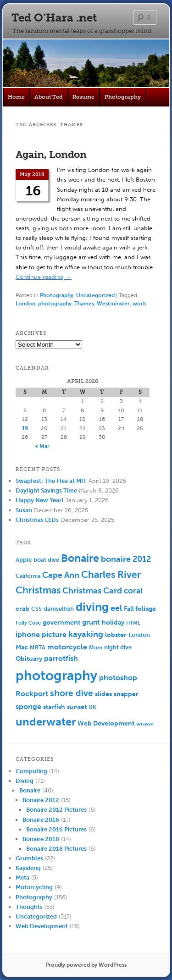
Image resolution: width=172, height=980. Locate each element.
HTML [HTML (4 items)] (133, 623)
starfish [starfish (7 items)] (54, 707)
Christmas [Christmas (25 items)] (38, 590)
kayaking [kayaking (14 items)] (86, 634)
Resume (83, 97)
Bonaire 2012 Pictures (56, 810)
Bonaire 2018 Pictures (56, 849)
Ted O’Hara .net (54, 18)
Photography (123, 97)
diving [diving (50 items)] (92, 607)
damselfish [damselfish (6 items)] (59, 609)
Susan (24, 510)
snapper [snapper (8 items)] (126, 694)
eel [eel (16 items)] (116, 608)
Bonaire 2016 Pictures (56, 829)
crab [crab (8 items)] (22, 609)
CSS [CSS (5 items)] (36, 609)
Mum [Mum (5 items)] (96, 648)
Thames (84, 304)
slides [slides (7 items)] (103, 694)
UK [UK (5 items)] (92, 707)
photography (55, 304)
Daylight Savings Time (46, 490)
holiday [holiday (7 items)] (113, 623)
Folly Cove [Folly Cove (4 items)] (28, 623)
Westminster (113, 304)
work (139, 304)
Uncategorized (95, 295)
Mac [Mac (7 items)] (22, 647)
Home (16, 97)
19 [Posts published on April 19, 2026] (25, 428)
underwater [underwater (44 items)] (46, 722)
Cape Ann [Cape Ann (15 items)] (61, 575)
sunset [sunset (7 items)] (77, 707)
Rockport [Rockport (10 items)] (32, 694)
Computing (31, 771)
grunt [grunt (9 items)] (91, 622)
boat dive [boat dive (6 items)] (46, 560)
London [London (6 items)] (139, 635)
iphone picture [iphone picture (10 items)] (41, 634)
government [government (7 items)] (61, 623)
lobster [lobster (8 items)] (116, 635)
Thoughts (29, 907)
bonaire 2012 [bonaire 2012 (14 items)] (126, 559)
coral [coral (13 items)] (133, 591)
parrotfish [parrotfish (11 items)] (61, 658)
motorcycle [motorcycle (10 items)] (67, 647)
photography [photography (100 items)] (56, 675)
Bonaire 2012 (41, 800)
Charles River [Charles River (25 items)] (111, 574)
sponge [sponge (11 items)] (28, 706)
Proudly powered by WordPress (86, 965)
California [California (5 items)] (28, 576)
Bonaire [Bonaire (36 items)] (80, 558)
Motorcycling (34, 887)
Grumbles (29, 858)
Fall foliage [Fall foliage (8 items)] (140, 609)
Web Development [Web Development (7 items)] (106, 723)
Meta (22, 878)
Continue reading (44, 277)
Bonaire (30, 790)
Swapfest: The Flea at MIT (51, 481)
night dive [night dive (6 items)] (118, 647)
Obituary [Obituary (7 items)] (29, 659)
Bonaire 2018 (41, 839)
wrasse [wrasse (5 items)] (145, 724)
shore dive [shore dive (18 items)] (72, 693)
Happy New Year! (39, 500)
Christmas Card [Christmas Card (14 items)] (92, 591)
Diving (25, 781)
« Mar (42, 446)
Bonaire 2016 (41, 820)
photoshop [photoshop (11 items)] (118, 678)
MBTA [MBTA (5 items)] (38, 648)
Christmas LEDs (37, 520)
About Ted (49, 97)
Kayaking (28, 868)
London (25, 304)
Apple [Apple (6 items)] (24, 560)
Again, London (51, 154)
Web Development (42, 926)
